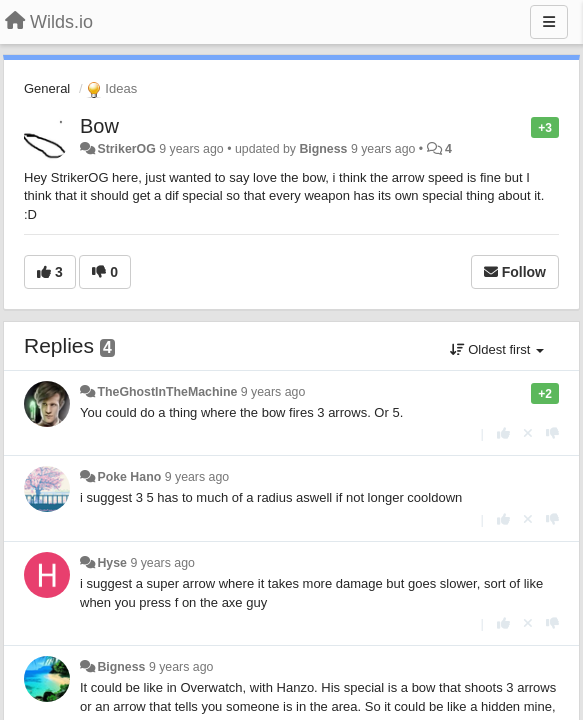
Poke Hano (129, 477)
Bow (99, 126)
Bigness (323, 149)
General (47, 88)
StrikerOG (126, 149)
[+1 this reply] (503, 433)
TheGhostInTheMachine (167, 392)
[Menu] (549, 22)
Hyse (112, 563)
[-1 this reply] (552, 433)
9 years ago (273, 392)
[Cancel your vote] (528, 433)
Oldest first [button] (497, 349)
